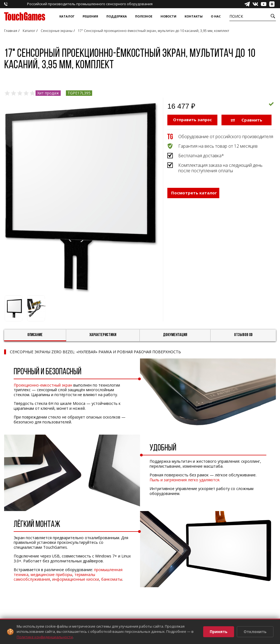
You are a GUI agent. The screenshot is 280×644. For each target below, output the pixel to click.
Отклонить (255, 632)
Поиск (236, 16)
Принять (219, 632)
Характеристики (103, 335)
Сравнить (247, 120)
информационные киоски (76, 579)
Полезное (144, 16)
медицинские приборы (51, 575)
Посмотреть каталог (194, 192)
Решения (90, 16)
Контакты (194, 16)
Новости (168, 16)
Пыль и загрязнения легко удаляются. (185, 480)
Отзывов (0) (243, 335)
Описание (35, 335)
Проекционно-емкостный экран (43, 385)
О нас (216, 16)
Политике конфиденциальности (45, 637)
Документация (175, 335)
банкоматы (112, 579)
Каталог (67, 16)
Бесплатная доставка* (201, 155)
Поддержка (117, 16)
